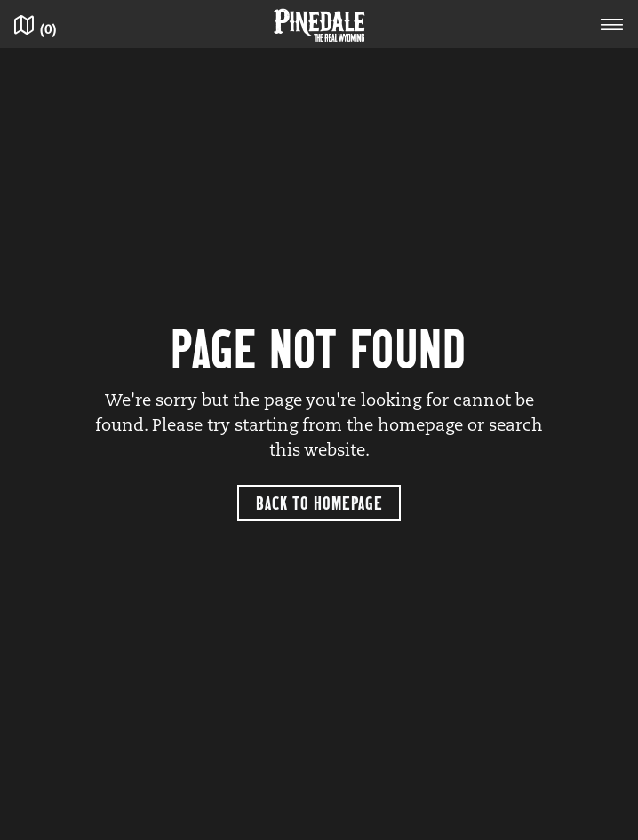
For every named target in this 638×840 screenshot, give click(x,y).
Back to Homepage (319, 502)
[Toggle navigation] (612, 27)
